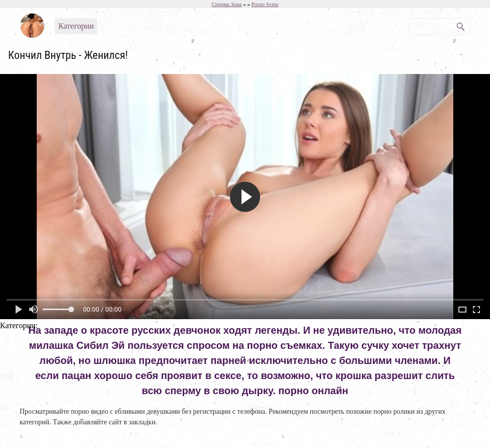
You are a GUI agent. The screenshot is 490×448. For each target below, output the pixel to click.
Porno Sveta (265, 4)
